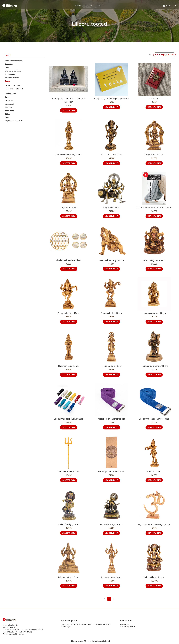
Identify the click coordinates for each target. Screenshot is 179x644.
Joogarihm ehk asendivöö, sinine (154, 419)
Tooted (7, 55)
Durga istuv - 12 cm (154, 155)
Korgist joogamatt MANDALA (111, 472)
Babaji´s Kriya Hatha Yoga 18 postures (111, 99)
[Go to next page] (118, 599)
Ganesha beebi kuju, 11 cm (111, 260)
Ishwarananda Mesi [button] (13, 71)
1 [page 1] (109, 599)
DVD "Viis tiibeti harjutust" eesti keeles (154, 208)
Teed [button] (7, 68)
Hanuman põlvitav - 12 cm (154, 313)
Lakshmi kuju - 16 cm (111, 577)
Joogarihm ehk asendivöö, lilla (111, 419)
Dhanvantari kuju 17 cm (111, 155)
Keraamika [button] (9, 101)
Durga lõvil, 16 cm (111, 208)
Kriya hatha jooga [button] (13, 85)
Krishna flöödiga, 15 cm (69, 524)
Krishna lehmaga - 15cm (111, 524)
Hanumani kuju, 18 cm (111, 366)
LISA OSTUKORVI (69, 110)
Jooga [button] (7, 81)
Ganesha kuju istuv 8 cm (154, 260)
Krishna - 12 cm (154, 472)
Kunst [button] (7, 117)
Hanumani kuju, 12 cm (69, 366)
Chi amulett (154, 99)
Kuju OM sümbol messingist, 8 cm (154, 524)
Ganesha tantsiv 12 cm (111, 313)
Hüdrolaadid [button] (10, 74)
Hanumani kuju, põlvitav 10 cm (154, 366)
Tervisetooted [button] (10, 94)
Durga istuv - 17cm (69, 208)
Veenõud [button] (8, 107)
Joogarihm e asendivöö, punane (69, 419)
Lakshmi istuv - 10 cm (69, 577)
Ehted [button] (7, 97)
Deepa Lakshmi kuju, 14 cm (69, 155)
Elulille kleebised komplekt (69, 260)
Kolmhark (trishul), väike (69, 472)
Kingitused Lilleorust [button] (13, 121)
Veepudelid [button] (9, 111)
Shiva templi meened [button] (13, 61)
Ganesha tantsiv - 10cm (69, 313)
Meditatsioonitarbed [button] (14, 89)
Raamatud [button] (9, 64)
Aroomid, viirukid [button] (12, 78)
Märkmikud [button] (9, 104)
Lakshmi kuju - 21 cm (154, 577)
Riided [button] (7, 114)
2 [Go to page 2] (114, 599)
